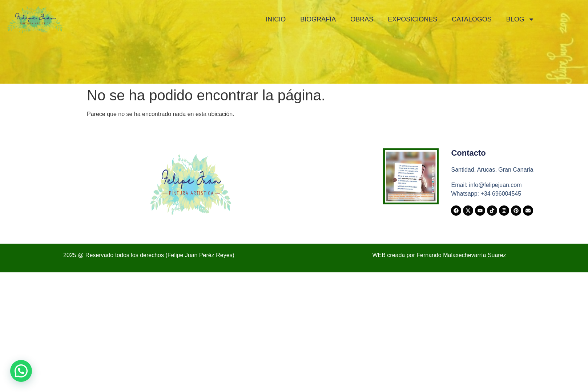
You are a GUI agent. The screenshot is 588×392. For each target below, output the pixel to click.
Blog (520, 19)
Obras (362, 19)
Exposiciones (412, 19)
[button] (21, 371)
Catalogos (472, 19)
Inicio (276, 19)
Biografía (318, 19)
